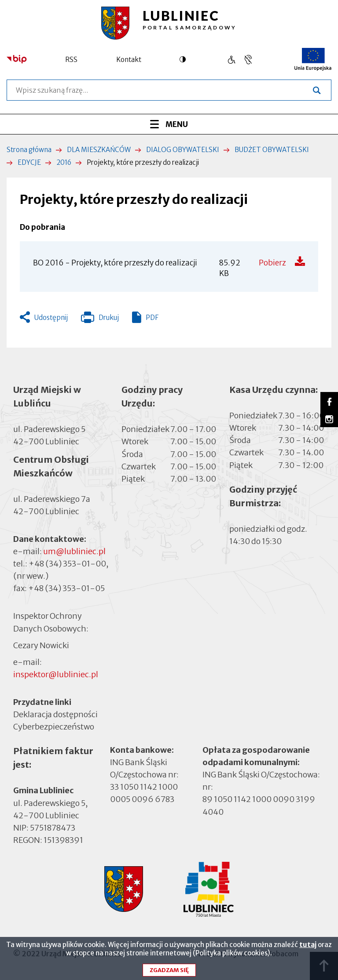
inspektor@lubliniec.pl (56, 674)
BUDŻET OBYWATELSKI (272, 150)
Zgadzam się (169, 974)
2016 (64, 162)
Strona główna (29, 150)
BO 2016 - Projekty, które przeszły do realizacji (115, 263)
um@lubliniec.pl (74, 551)
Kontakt (129, 60)
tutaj (308, 948)
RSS (71, 60)
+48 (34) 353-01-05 (66, 588)
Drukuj (100, 319)
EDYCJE (29, 162)
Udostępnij (51, 318)
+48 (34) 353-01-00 (67, 564)
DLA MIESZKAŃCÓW (99, 150)
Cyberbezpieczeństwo (54, 726)
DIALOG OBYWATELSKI (183, 150)
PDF (152, 318)
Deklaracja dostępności (55, 714)
